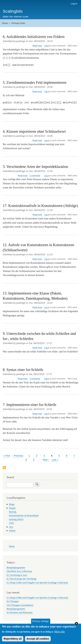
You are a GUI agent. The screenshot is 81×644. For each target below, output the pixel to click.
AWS (11, 523)
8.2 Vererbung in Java (17, 575)
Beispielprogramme (16, 568)
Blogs (12, 504)
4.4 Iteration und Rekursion (20, 612)
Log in (74, 4)
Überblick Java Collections (19, 571)
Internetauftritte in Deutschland (24, 516)
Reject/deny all (13, 640)
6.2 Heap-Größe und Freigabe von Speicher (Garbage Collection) (37, 583)
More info (60, 633)
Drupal (12, 508)
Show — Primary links (13, 23)
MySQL (13, 512)
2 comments (35, 176)
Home (12, 546)
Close (76, 625)
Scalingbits (13, 11)
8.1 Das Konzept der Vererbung (21, 579)
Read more (37, 46)
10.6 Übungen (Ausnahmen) (20, 605)
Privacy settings (40, 623)
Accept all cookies (38, 640)
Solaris (12, 531)
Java (11, 527)
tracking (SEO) (16, 519)
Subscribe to (4, 468)
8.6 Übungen (13, 601)
